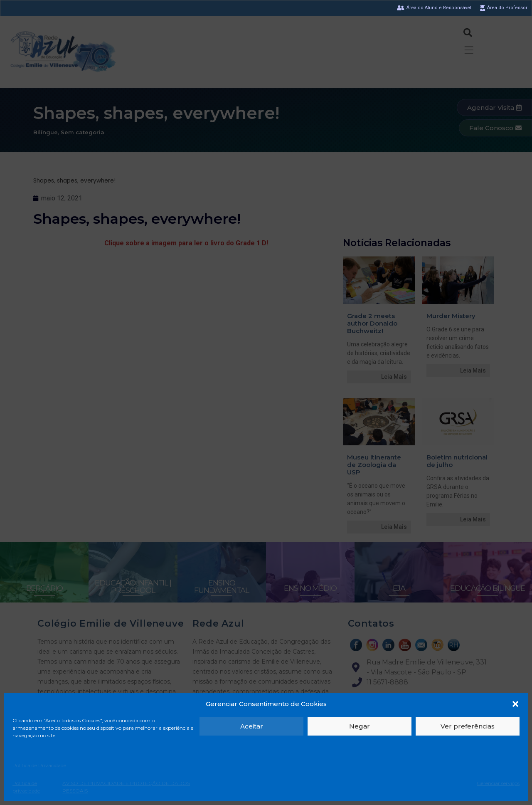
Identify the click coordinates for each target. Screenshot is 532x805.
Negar (360, 726)
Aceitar (252, 726)
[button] (515, 704)
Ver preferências (468, 726)
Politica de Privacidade (39, 765)
